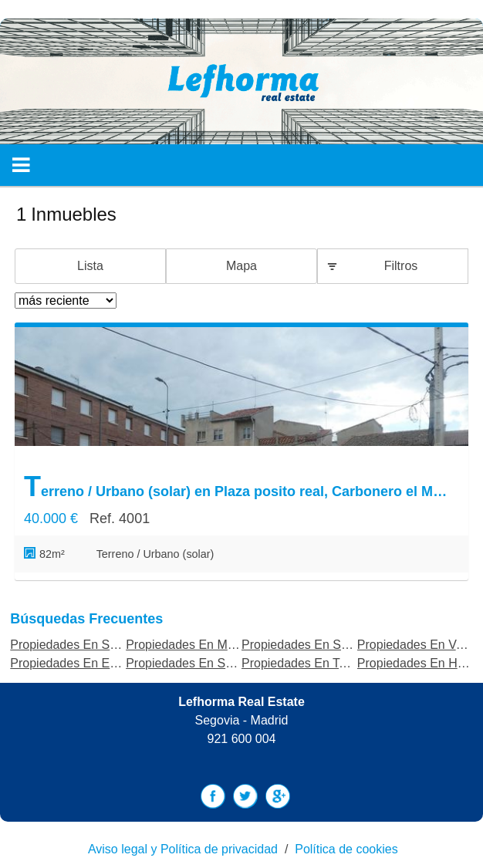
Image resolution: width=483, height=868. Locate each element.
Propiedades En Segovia (78, 645)
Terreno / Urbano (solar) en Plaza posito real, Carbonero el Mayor (238, 486)
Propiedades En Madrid (190, 645)
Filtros (401, 266)
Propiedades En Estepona (82, 663)
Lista (90, 266)
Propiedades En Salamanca (202, 663)
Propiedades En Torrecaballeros (329, 663)
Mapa (241, 266)
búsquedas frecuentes (86, 619)
